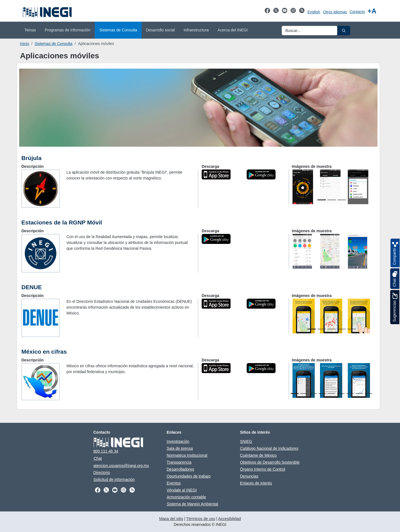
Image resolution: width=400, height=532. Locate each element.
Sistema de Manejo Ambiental (192, 504)
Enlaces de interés (256, 483)
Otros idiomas (335, 12)
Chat (98, 458)
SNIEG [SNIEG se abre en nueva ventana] (246, 441)
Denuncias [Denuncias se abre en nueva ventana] (249, 476)
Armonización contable (186, 497)
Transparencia (179, 462)
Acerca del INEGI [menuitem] (232, 30)
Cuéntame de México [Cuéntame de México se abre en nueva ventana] (258, 455)
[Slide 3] (342, 200)
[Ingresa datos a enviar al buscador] (310, 31)
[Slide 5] (352, 329)
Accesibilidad (229, 519)
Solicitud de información (114, 479)
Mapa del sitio (171, 519)
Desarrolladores (180, 469)
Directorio (102, 473)
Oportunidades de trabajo (189, 476)
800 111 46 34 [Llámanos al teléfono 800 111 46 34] (106, 451)
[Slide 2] (332, 200)
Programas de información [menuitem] (67, 30)
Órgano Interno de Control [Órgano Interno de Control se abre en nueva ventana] (263, 469)
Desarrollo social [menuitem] (160, 30)
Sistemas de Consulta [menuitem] (118, 30)
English (314, 12)
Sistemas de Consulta (54, 44)
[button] (344, 31)
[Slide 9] (368, 394)
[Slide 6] (341, 394)
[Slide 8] (359, 394)
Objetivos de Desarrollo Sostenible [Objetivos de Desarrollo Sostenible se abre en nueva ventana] (270, 462)
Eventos (174, 483)
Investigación (178, 441)
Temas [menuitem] (30, 30)
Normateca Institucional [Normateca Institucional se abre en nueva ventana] (187, 455)
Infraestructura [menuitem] (196, 30)
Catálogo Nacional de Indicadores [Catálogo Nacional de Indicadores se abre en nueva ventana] (269, 448)
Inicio (25, 44)
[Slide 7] (350, 394)
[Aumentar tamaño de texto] (372, 11)
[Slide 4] (342, 329)
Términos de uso (201, 519)
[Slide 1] (322, 200)
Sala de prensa (180, 448)
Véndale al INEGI (182, 490)
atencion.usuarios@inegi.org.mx (121, 466)
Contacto (357, 12)
